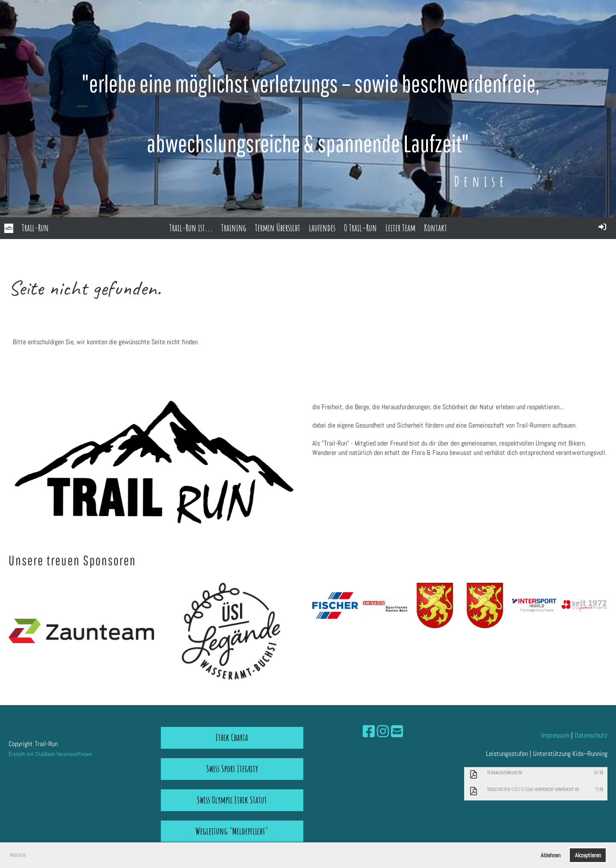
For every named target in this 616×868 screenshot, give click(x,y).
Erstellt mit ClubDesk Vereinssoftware (50, 754)
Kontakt (435, 228)
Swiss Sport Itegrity (232, 769)
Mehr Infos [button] (18, 855)
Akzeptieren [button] (588, 855)
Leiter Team (400, 228)
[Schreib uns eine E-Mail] (397, 732)
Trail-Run (35, 228)
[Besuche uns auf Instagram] (383, 732)
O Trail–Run (360, 228)
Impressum (555, 735)
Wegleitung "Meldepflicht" (232, 831)
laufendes (322, 228)
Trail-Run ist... (191, 228)
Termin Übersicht (278, 228)
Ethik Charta (232, 737)
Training (234, 228)
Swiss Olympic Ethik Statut (232, 800)
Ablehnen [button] (551, 855)
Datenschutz (591, 735)
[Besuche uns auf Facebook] (369, 732)
